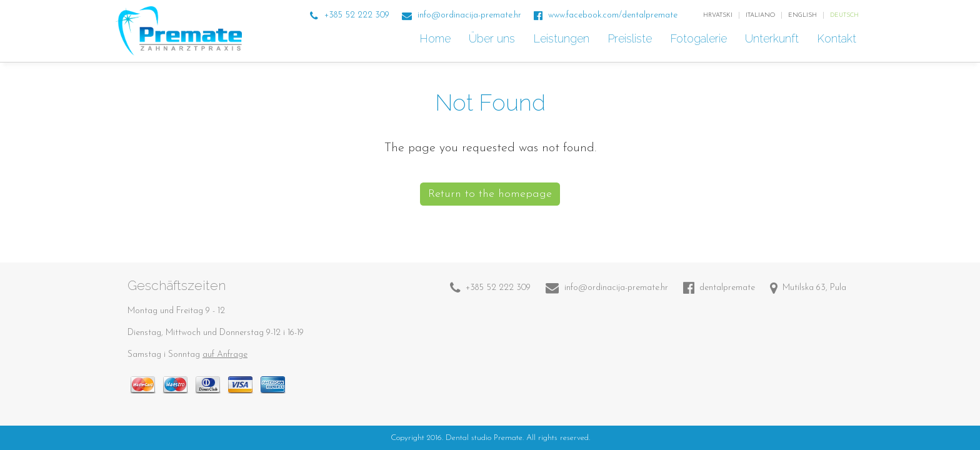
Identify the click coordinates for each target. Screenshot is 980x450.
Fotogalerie (700, 38)
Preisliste (631, 38)
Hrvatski (718, 15)
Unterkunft (773, 38)
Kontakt (838, 38)
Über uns (493, 38)
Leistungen (563, 38)
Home (437, 38)
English (802, 15)
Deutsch (844, 15)
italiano (760, 15)
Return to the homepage (490, 194)
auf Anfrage (225, 355)
